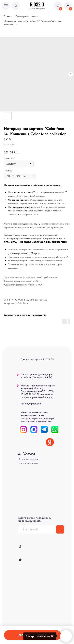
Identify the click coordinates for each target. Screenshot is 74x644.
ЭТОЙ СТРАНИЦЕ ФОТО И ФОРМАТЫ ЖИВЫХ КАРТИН (35, 242)
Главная (8, 16)
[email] (37, 529)
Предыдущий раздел (25, 16)
